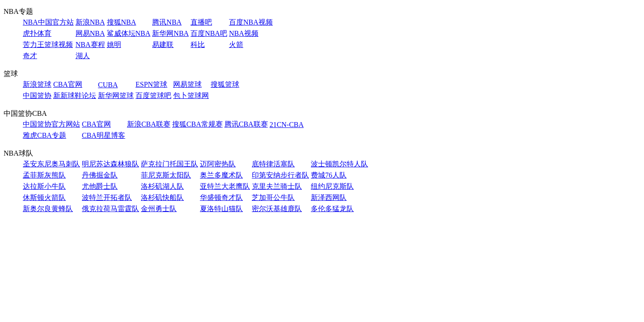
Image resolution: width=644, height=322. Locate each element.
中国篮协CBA (25, 113)
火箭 (236, 44)
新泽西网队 (329, 197)
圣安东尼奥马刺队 (51, 164)
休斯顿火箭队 (44, 197)
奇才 (30, 56)
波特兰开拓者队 (107, 197)
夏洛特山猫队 (221, 209)
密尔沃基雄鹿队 (277, 209)
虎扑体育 (37, 33)
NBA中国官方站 (48, 22)
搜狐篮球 (225, 84)
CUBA (108, 85)
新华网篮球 (116, 95)
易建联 (163, 44)
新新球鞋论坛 (75, 95)
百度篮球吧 (153, 95)
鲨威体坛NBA (129, 33)
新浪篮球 (37, 84)
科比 (198, 44)
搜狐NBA (122, 22)
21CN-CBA (287, 125)
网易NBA (90, 33)
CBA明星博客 (104, 135)
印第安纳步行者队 (280, 175)
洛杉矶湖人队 (162, 186)
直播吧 (201, 22)
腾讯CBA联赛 (246, 124)
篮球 (11, 74)
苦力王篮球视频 (48, 44)
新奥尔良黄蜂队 (48, 209)
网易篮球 (187, 84)
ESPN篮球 (151, 84)
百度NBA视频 (251, 22)
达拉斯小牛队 (44, 186)
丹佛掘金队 (100, 175)
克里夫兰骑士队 (277, 186)
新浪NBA (90, 22)
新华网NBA (170, 33)
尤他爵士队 (100, 186)
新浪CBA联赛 (149, 124)
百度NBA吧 (209, 33)
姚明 (114, 44)
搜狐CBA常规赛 (197, 124)
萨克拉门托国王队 (169, 164)
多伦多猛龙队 (332, 209)
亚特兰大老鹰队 (225, 186)
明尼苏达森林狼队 (110, 164)
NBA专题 (18, 11)
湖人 (83, 56)
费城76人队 (329, 175)
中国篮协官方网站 (51, 124)
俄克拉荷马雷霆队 (110, 209)
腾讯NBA (167, 22)
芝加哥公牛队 (273, 197)
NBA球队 (18, 153)
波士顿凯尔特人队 (339, 164)
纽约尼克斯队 (332, 186)
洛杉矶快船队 (162, 197)
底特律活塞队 (273, 164)
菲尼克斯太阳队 (166, 175)
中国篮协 (37, 95)
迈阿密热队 (218, 164)
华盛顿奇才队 (221, 197)
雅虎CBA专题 (44, 135)
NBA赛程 (90, 44)
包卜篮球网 (191, 95)
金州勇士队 (159, 209)
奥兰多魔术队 (221, 175)
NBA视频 (244, 33)
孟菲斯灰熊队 (44, 175)
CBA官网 (68, 84)
